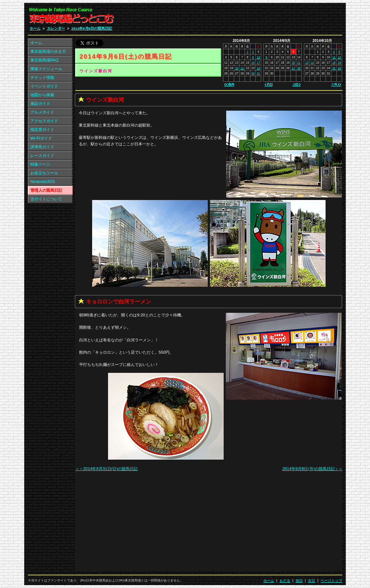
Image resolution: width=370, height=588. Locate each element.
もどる (285, 581)
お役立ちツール (44, 173)
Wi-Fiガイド (41, 138)
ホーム (35, 28)
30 (253, 73)
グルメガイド (42, 112)
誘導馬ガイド (42, 147)
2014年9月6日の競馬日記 (92, 28)
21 (242, 68)
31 (259, 73)
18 (334, 63)
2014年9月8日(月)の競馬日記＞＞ (312, 469)
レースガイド (42, 155)
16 (253, 63)
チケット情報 (42, 77)
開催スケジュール (46, 69)
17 (259, 63)
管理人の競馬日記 (46, 190)
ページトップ (331, 581)
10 (259, 57)
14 (312, 63)
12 (339, 57)
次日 (311, 581)
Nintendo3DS (43, 182)
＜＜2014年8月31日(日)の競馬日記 (106, 469)
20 (237, 68)
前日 (299, 581)
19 (339, 63)
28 (299, 68)
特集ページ (40, 164)
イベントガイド (44, 86)
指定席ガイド (42, 129)
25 (334, 68)
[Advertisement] (256, 17)
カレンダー (56, 28)
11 (334, 57)
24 (259, 68)
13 (307, 63)
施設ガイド (40, 103)
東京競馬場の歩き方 (48, 51)
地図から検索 (42, 95)
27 (293, 68)
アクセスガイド (44, 121)
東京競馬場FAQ (44, 60)
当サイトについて (46, 199)
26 (339, 68)
